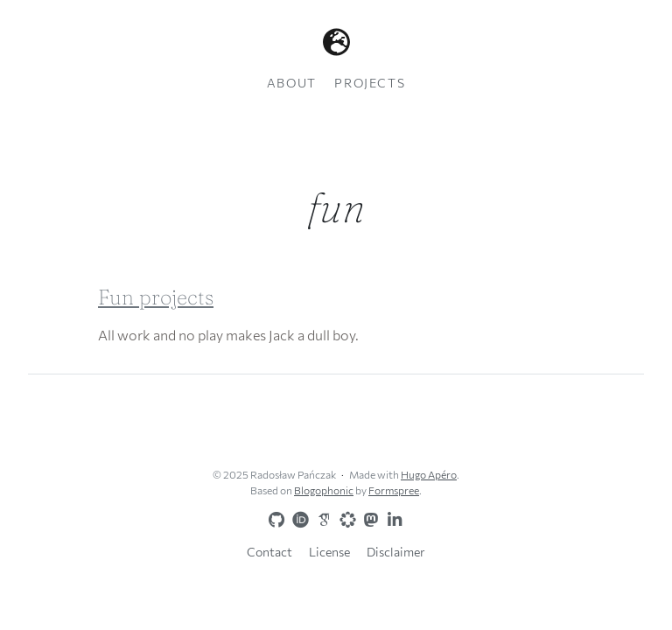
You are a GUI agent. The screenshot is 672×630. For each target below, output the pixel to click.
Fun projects (156, 297)
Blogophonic (324, 490)
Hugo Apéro (429, 474)
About (292, 83)
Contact (269, 552)
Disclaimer (396, 552)
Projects (370, 83)
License (329, 552)
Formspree (394, 490)
